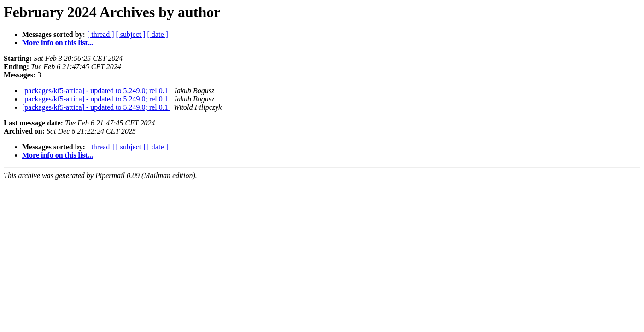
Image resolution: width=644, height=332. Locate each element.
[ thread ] (101, 34)
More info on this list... (58, 43)
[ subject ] (131, 34)
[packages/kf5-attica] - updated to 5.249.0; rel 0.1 (96, 91)
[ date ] (158, 34)
